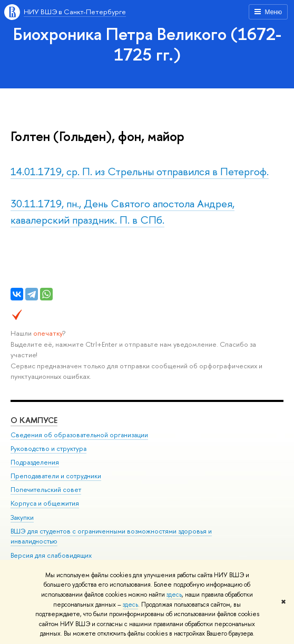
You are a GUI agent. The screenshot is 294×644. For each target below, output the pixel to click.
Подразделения (35, 462)
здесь (174, 595)
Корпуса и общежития (45, 503)
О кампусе (34, 420)
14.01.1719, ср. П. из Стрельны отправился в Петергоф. (140, 171)
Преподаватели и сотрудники (56, 476)
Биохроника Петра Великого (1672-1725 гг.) (147, 44)
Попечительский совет (46, 490)
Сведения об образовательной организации (79, 435)
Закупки (22, 517)
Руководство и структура (48, 449)
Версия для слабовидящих (51, 555)
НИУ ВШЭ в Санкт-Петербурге (75, 12)
